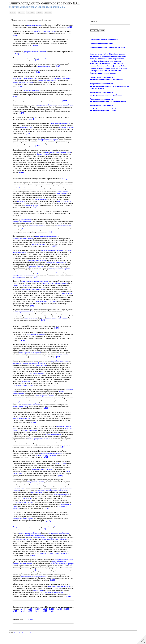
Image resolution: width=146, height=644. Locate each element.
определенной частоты (38, 367)
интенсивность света (33, 93)
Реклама (49, 12)
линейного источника (59, 439)
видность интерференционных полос (36, 283)
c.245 (33, 630)
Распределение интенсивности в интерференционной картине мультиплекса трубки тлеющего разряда (106, 86)
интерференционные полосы (57, 265)
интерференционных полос (62, 125)
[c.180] (69, 617)
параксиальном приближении (59, 322)
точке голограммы (33, 322)
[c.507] (55, 617)
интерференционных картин (24, 578)
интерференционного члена (24, 570)
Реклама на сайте (28, 643)
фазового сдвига (44, 156)
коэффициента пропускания (24, 84)
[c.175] (33, 619)
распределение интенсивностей (47, 275)
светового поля (40, 297)
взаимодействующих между (32, 406)
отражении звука (59, 201)
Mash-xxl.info (19, 643)
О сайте (41, 12)
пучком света (44, 598)
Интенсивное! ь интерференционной (104, 39)
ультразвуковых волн (57, 207)
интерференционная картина (43, 230)
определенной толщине (37, 488)
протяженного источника (55, 490)
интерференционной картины (60, 271)
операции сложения (21, 132)
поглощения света (20, 562)
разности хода (27, 494)
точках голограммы (35, 25)
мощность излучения (29, 410)
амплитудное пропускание (30, 316)
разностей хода (45, 498)
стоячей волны (48, 191)
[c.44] (40, 617)
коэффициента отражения (48, 82)
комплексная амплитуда (22, 422)
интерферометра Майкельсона (53, 252)
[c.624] (47, 617)
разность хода (19, 195)
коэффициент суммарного (56, 560)
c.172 (28, 630)
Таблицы (32, 12)
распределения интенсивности (54, 459)
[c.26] (62, 617)
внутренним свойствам (43, 408)
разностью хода (42, 369)
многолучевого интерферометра (25, 80)
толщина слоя (27, 222)
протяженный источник (37, 287)
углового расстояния (32, 545)
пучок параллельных (37, 269)
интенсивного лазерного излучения (59, 154)
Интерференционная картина (45, 33)
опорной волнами (45, 68)
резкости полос (42, 543)
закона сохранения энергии (46, 400)
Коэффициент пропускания (63, 80)
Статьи (14, 12)
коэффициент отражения (37, 338)
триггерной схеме (35, 129)
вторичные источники (31, 435)
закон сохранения (29, 279)
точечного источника (51, 228)
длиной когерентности (61, 365)
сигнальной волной (44, 246)
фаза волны (43, 203)
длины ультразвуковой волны (40, 189)
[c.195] (63, 619)
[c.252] (26, 619)
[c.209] (71, 619)
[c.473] (18, 619)
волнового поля (19, 396)
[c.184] (48, 619)
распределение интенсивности (36, 54)
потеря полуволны (29, 205)
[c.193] (56, 619)
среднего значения (65, 568)
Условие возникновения (64, 533)
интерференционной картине (24, 240)
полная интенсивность (26, 404)
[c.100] (41, 619)
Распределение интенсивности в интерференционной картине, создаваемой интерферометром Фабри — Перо (106, 108)
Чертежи (23, 12)
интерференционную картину (55, 291)
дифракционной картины (48, 107)
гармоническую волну (22, 367)
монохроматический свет (23, 230)
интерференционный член (37, 377)
